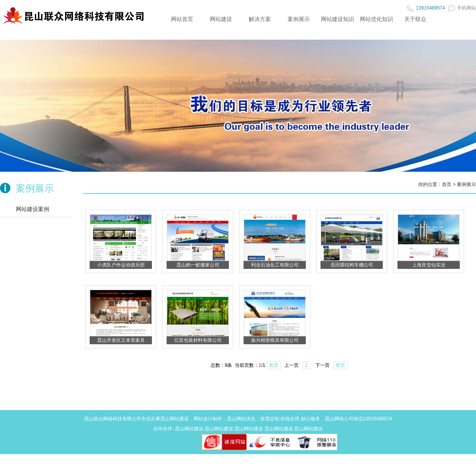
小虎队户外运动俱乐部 (121, 265)
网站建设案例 (33, 209)
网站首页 (182, 19)
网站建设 (221, 19)
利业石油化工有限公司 (275, 265)
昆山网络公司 (339, 419)
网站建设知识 (338, 19)
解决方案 (260, 19)
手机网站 (462, 8)
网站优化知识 (376, 19)
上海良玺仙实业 (429, 265)
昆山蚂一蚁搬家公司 (198, 265)
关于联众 (415, 19)
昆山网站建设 (175, 419)
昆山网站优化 (241, 419)
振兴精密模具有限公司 (275, 340)
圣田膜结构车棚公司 (352, 265)
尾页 (340, 365)
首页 (447, 184)
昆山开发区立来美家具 (121, 340)
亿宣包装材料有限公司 (198, 340)
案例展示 (299, 19)
